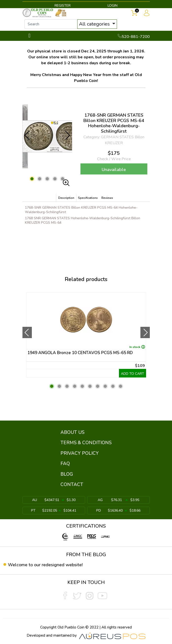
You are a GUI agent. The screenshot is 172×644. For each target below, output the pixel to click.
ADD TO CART (133, 374)
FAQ (65, 464)
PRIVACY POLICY (80, 453)
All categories (95, 24)
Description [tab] (66, 198)
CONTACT (72, 485)
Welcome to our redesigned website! (45, 565)
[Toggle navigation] (29, 36)
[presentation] (27, 332)
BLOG (67, 474)
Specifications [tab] (88, 198)
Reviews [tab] (107, 198)
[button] (32, 179)
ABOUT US (72, 432)
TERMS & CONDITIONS (86, 443)
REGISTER (63, 6)
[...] (51, 24)
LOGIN (113, 6)
